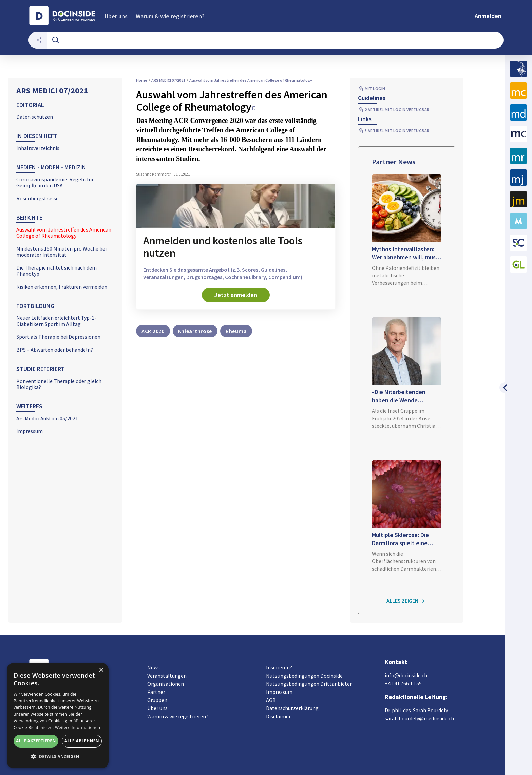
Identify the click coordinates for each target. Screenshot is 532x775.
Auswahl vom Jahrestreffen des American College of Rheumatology (64, 233)
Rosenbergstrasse (37, 198)
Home (142, 80)
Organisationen (166, 684)
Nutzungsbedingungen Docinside (304, 676)
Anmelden (488, 16)
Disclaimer (278, 716)
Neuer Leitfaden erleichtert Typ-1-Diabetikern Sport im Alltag (56, 321)
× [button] (101, 670)
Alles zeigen (406, 601)
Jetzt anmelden (236, 295)
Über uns (116, 16)
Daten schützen (35, 117)
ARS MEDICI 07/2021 (52, 90)
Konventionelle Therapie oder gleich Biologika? (59, 384)
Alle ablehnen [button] (82, 741)
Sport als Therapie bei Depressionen (58, 337)
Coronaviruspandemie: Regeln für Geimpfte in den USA (55, 182)
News (154, 667)
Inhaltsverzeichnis (38, 148)
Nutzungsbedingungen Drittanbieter (309, 684)
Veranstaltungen (167, 676)
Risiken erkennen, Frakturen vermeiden (62, 287)
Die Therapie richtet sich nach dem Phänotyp (56, 271)
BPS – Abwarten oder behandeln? (55, 350)
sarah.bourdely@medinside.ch (419, 718)
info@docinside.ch (406, 675)
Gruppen (157, 700)
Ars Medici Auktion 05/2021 (47, 418)
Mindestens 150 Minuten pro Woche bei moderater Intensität (61, 252)
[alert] (58, 716)
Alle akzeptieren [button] (36, 741)
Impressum (30, 431)
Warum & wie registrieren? (170, 16)
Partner (156, 692)
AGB (271, 700)
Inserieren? (279, 667)
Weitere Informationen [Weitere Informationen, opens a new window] (78, 728)
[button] (58, 757)
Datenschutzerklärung (292, 708)
